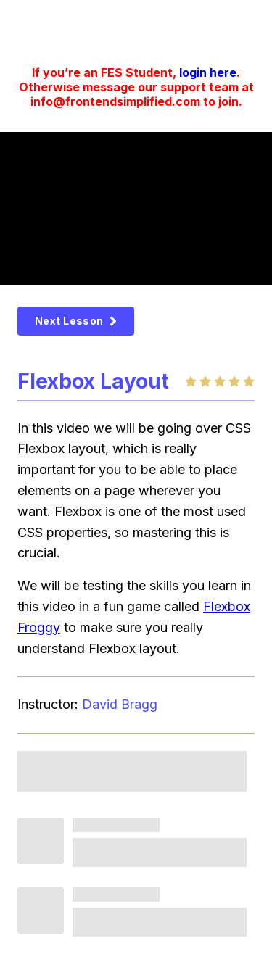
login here (208, 72)
